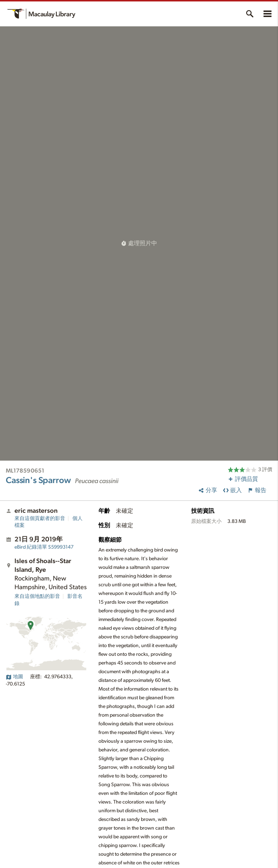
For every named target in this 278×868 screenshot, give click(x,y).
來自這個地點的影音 (37, 596)
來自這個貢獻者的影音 (40, 519)
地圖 (14, 677)
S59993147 (44, 547)
